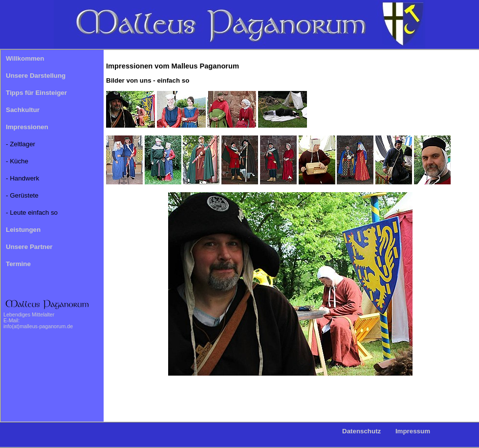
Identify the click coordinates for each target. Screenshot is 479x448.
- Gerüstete (22, 195)
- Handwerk (22, 178)
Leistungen (23, 230)
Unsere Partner (29, 247)
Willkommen (25, 58)
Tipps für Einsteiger (36, 93)
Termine (18, 264)
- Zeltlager (21, 144)
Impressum (413, 431)
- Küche (17, 161)
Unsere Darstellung (36, 76)
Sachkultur (23, 110)
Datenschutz (361, 431)
